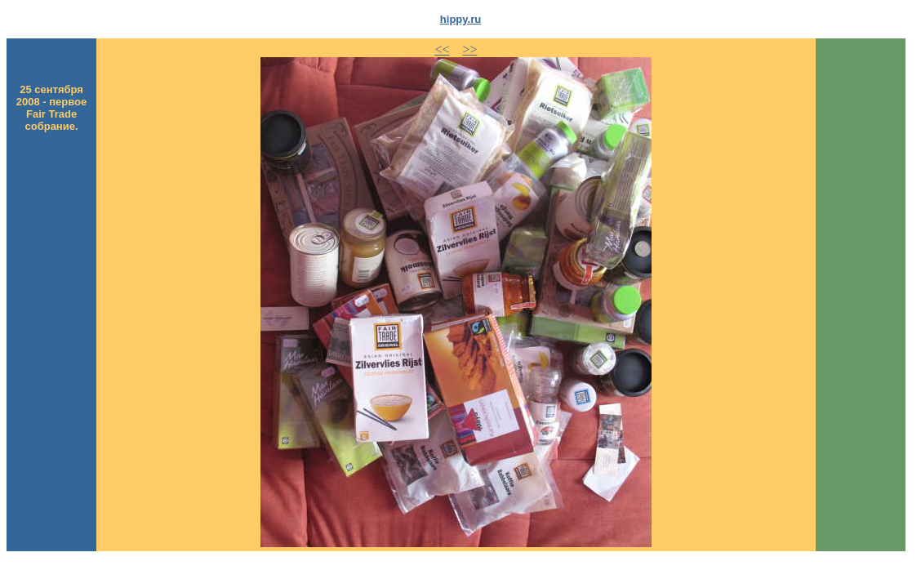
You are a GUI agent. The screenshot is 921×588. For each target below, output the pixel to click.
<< (442, 49)
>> (469, 49)
